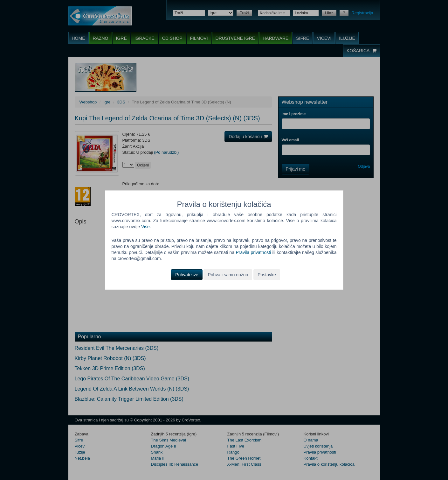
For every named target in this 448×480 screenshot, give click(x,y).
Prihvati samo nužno (228, 274)
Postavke (267, 274)
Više (145, 227)
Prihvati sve (187, 274)
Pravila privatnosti (253, 252)
